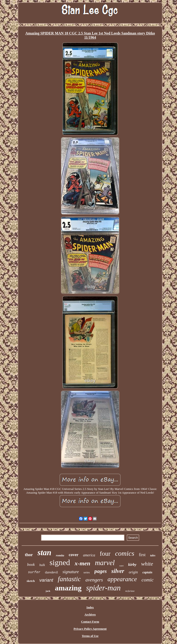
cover (74, 555)
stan (44, 553)
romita (60, 555)
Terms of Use (90, 636)
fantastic (69, 579)
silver (118, 571)
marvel (105, 563)
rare (122, 566)
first (142, 555)
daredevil (51, 572)
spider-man (103, 588)
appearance (122, 579)
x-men (83, 563)
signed (60, 562)
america (89, 555)
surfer (34, 572)
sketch (31, 581)
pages (101, 571)
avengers (94, 580)
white (147, 564)
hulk (42, 565)
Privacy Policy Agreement (90, 629)
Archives (90, 614)
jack (48, 591)
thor (29, 555)
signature (71, 572)
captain (147, 572)
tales (153, 555)
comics (125, 553)
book (31, 565)
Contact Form (90, 622)
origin (133, 572)
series (87, 572)
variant (46, 580)
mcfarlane (130, 591)
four (105, 553)
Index (90, 607)
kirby (132, 565)
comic (148, 580)
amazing (68, 588)
